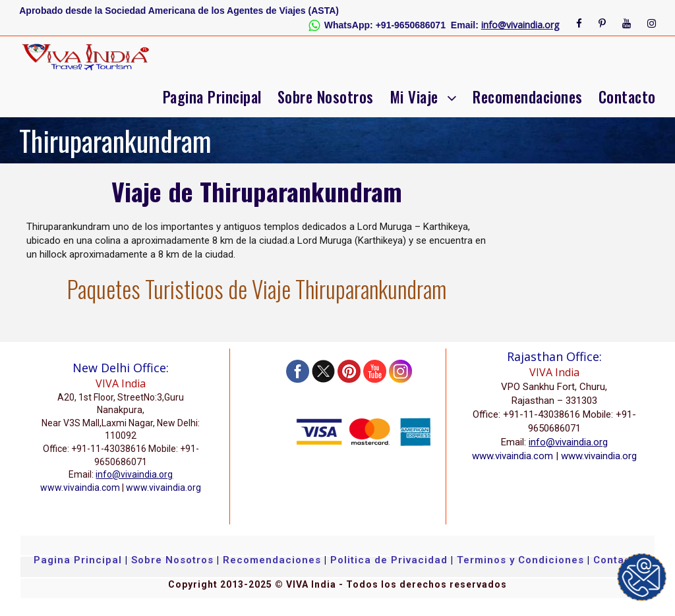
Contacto (627, 97)
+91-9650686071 (411, 25)
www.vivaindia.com (80, 488)
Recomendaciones (528, 97)
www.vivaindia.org (163, 488)
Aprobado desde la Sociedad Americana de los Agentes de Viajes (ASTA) (179, 11)
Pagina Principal (212, 97)
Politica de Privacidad (389, 560)
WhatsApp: (349, 25)
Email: (465, 25)
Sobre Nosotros (326, 97)
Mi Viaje (414, 97)
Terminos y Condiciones (522, 560)
